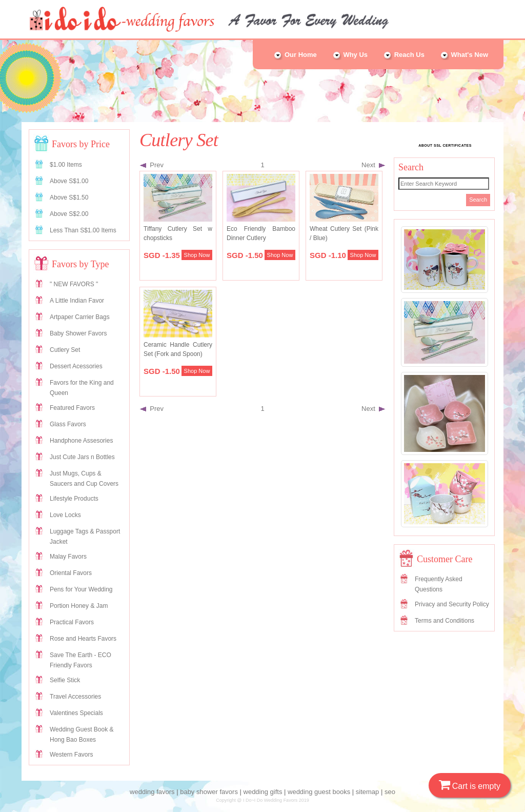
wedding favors (152, 792)
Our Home (295, 55)
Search (478, 200)
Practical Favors (72, 622)
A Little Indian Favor (77, 301)
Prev (152, 165)
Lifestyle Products (74, 499)
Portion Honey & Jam (79, 606)
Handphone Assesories (81, 441)
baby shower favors (209, 792)
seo (390, 792)
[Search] (444, 184)
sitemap (368, 792)
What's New (464, 55)
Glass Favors (68, 424)
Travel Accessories (75, 697)
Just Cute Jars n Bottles (82, 457)
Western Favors (71, 755)
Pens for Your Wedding (81, 589)
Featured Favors (72, 408)
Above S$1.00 (69, 181)
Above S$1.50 (69, 197)
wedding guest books (319, 792)
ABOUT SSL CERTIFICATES (445, 145)
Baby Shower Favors (78, 333)
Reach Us (404, 55)
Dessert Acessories (76, 366)
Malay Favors (68, 557)
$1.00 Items (66, 165)
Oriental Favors (71, 573)
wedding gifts (263, 792)
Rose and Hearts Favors (83, 639)
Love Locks (65, 515)
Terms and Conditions (445, 621)
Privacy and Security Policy (452, 604)
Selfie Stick (65, 680)
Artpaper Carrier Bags (80, 317)
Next (373, 165)
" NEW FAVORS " (74, 284)
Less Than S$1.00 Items (83, 230)
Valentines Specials (76, 713)
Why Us (350, 55)
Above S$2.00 (69, 214)
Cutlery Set (65, 350)
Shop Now (197, 255)
